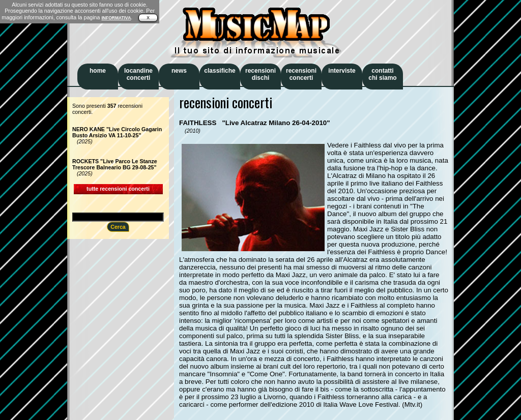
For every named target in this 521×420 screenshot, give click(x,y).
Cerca (118, 227)
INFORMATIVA (116, 18)
